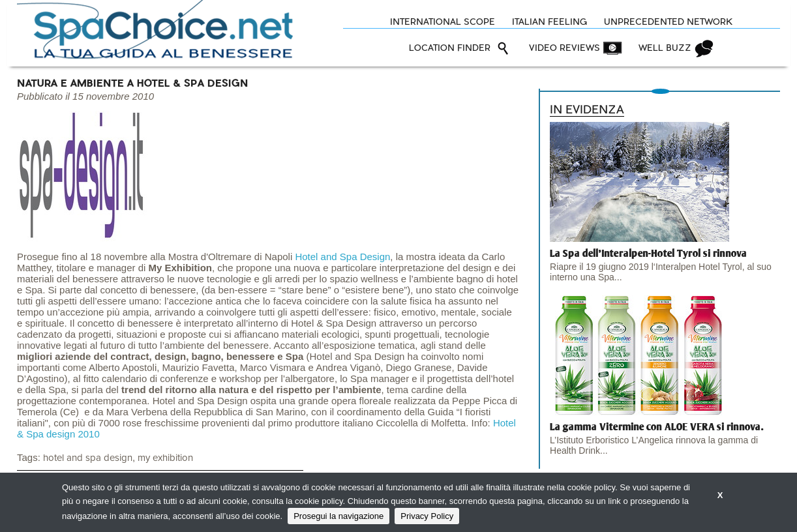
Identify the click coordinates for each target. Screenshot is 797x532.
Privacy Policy (427, 516)
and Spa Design (356, 257)
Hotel (308, 257)
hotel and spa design (88, 458)
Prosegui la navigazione (338, 516)
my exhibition (165, 458)
